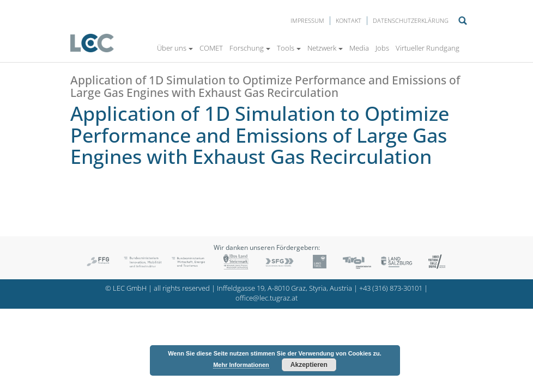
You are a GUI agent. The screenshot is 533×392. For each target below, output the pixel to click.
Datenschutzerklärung (411, 20)
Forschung (250, 48)
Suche (463, 21)
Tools (289, 48)
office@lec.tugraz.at (266, 298)
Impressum (307, 20)
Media (359, 48)
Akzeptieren (309, 365)
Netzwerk (325, 48)
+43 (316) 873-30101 (391, 288)
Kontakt (349, 20)
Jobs (382, 48)
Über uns (175, 48)
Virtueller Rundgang (428, 48)
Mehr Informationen (241, 365)
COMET (211, 48)
